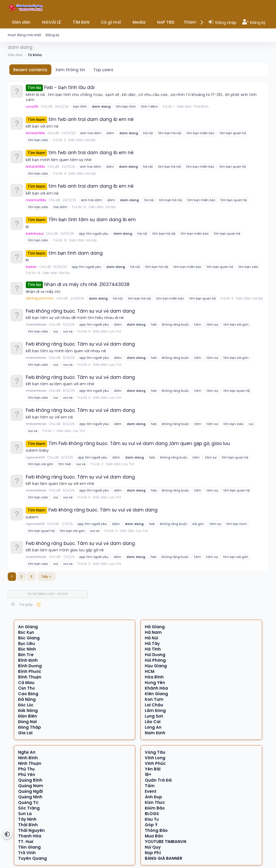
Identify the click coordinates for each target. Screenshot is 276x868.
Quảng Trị (28, 802)
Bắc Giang (29, 638)
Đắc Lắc (26, 705)
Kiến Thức (155, 802)
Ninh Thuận (30, 763)
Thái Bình (201, 106)
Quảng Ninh (30, 797)
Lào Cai (153, 722)
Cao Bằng (28, 694)
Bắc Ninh (27, 649)
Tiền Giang (29, 847)
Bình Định (28, 660)
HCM (150, 671)
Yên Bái (153, 769)
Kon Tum (154, 699)
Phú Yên (27, 775)
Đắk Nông (28, 710)
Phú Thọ (26, 769)
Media (139, 22)
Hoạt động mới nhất (24, 35)
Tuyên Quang (32, 858)
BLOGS (152, 814)
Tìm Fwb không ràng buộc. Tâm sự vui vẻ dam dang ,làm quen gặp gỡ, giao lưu (128, 443)
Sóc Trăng (29, 808)
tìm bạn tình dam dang (64, 253)
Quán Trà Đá (158, 780)
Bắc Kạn (26, 632)
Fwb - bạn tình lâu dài (60, 87)
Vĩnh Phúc (155, 763)
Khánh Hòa (156, 688)
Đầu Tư (152, 819)
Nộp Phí (153, 853)
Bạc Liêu (26, 643)
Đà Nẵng (27, 699)
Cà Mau (26, 683)
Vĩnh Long (155, 758)
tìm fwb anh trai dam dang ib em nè (80, 119)
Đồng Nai (28, 722)
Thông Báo (156, 830)
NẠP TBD (166, 22)
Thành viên (195, 22)
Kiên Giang (156, 694)
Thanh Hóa (30, 836)
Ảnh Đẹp (153, 797)
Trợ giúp (26, 604)
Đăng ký (52, 35)
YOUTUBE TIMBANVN (166, 842)
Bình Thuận (30, 677)
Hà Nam (153, 632)
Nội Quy (153, 847)
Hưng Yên (155, 683)
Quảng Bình (30, 780)
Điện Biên (28, 716)
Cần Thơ (26, 688)
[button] (34, 22)
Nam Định (155, 733)
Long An (153, 727)
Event (151, 791)
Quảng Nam (31, 786)
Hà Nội (90, 140)
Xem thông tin (70, 70)
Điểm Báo (155, 808)
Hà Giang (155, 627)
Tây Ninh (27, 819)
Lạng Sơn (154, 716)
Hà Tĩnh (153, 649)
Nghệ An (27, 752)
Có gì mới (111, 22)
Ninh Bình (28, 758)
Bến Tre (26, 655)
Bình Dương (30, 666)
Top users (103, 70)
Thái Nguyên (31, 830)
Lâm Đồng (155, 710)
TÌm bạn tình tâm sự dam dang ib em (81, 220)
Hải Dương (155, 655)
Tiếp (45, 576)
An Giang (28, 627)
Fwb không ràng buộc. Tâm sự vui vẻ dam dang (80, 311)
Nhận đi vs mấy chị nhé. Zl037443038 (78, 284)
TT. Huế (26, 842)
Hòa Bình (154, 677)
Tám (150, 786)
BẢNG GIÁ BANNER (164, 858)
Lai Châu (154, 705)
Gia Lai (25, 733)
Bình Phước (30, 671)
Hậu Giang (156, 666)
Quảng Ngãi (30, 791)
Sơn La (25, 814)
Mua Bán (154, 836)
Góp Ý (151, 825)
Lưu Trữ (115, 331)
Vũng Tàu (155, 752)
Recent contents (30, 70)
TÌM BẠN (81, 22)
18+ (148, 775)
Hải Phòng (155, 660)
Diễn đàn (21, 22)
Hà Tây (152, 643)
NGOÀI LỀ (52, 22)
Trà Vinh (27, 853)
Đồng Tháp (30, 727)
